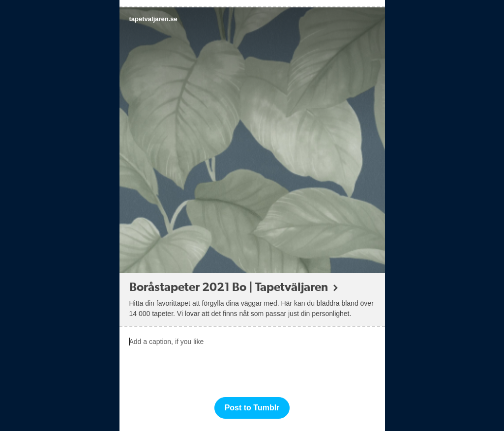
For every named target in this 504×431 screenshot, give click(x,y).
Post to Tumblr (252, 408)
